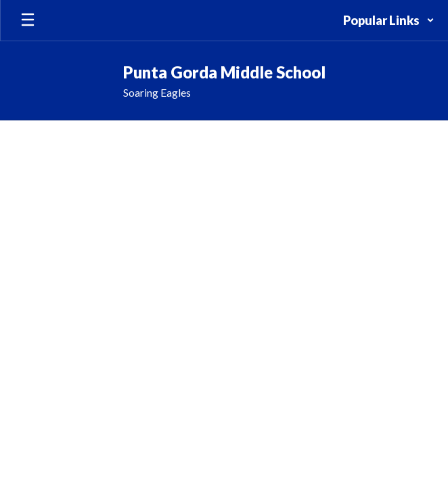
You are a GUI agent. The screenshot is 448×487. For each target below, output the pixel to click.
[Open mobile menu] (28, 20)
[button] (389, 20)
